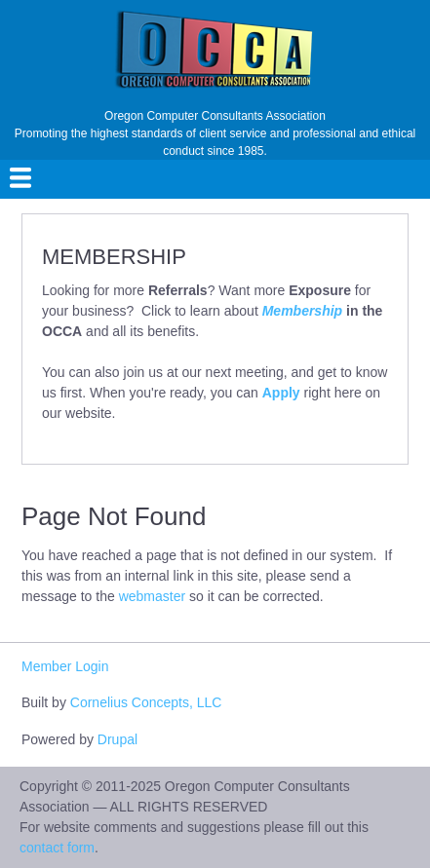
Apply (281, 393)
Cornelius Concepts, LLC (146, 702)
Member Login (65, 666)
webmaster (152, 596)
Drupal (117, 739)
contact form (57, 848)
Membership (302, 311)
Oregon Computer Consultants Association (215, 116)
